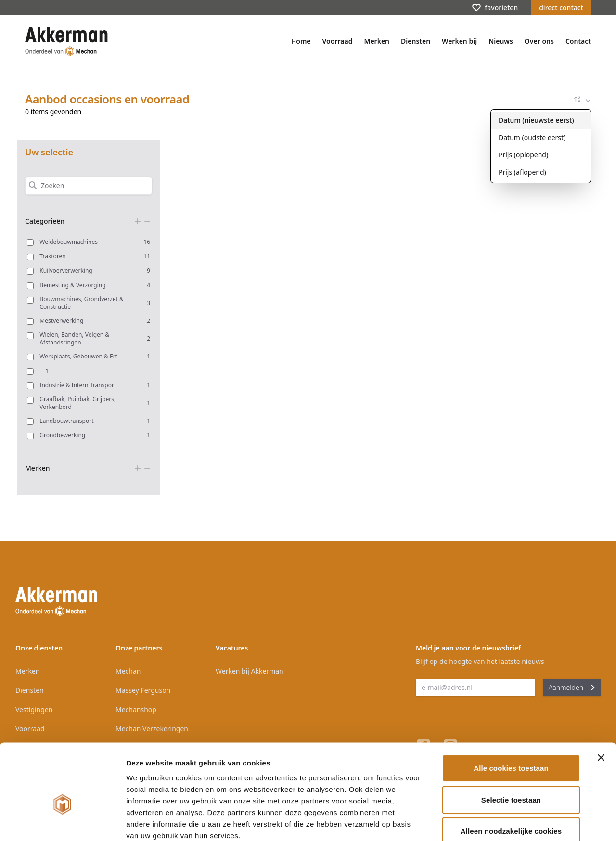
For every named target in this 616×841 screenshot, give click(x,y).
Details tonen (520, 822)
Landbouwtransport (95, 421)
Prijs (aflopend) (522, 172)
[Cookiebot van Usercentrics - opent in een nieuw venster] (62, 822)
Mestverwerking (95, 321)
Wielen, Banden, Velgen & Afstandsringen (95, 339)
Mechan (128, 671)
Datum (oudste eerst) (532, 137)
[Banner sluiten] (601, 704)
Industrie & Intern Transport (95, 385)
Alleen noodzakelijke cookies (511, 778)
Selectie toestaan (511, 746)
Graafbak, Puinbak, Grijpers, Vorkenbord (95, 403)
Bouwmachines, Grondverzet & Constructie (95, 303)
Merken (377, 41)
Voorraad (338, 41)
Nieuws (501, 41)
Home (301, 41)
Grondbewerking (95, 435)
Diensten (416, 41)
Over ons (539, 41)
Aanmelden (572, 687)
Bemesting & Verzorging (95, 285)
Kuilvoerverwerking (95, 271)
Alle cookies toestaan (511, 715)
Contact (578, 41)
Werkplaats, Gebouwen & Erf (95, 356)
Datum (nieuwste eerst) (536, 120)
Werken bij (459, 41)
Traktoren (95, 256)
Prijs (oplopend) (523, 155)
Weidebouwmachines (95, 242)
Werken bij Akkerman (250, 671)
